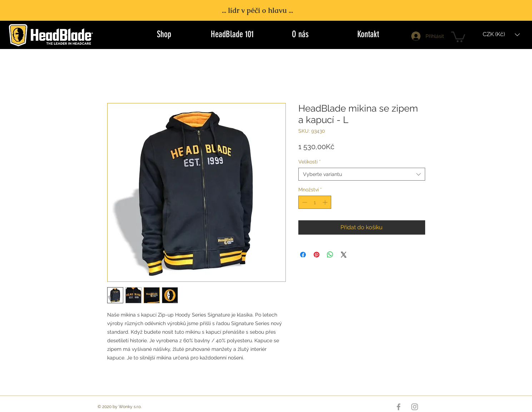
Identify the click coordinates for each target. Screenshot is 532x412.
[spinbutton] (315, 202)
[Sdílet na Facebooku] (303, 255)
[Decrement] (304, 202)
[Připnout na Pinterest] (317, 255)
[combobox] (362, 174)
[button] (458, 36)
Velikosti (310, 162)
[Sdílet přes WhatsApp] (330, 255)
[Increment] (326, 202)
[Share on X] (344, 255)
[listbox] (501, 35)
